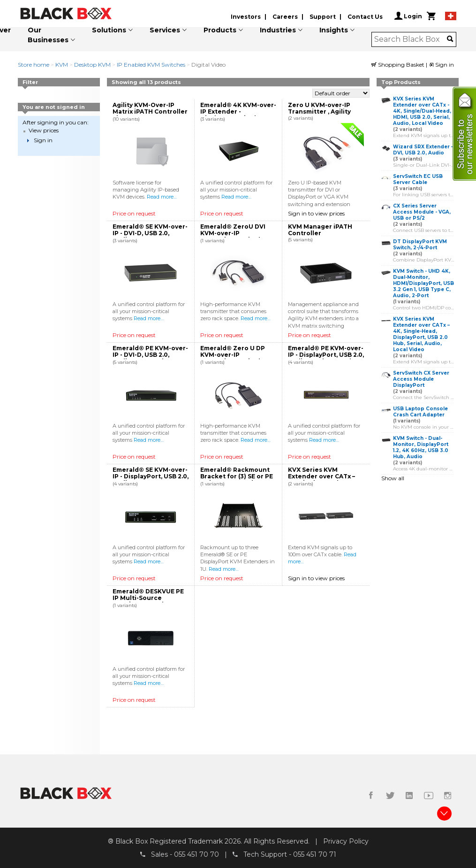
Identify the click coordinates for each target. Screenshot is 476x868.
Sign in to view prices (316, 213)
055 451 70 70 (196, 854)
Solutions (109, 30)
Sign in (441, 65)
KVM (62, 65)
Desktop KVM (92, 65)
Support (323, 17)
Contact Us (365, 17)
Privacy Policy (346, 841)
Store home (34, 65)
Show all (393, 478)
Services (165, 30)
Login (408, 16)
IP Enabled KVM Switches (151, 65)
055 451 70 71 (315, 854)
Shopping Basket (399, 65)
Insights (334, 30)
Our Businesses (48, 35)
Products (220, 30)
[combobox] (411, 39)
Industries (278, 30)
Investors (246, 17)
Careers (285, 17)
